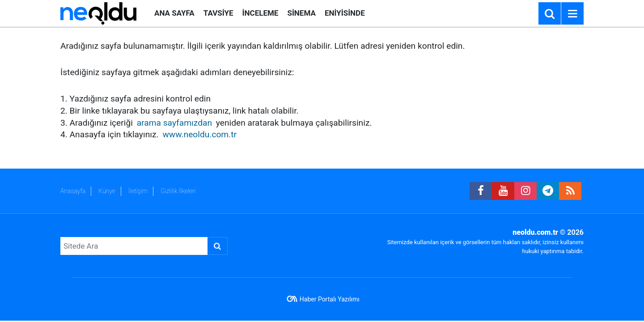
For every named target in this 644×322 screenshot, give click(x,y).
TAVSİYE (218, 13)
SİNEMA (301, 13)
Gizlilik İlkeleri (178, 191)
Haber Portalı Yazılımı (330, 299)
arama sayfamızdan (174, 123)
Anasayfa (73, 191)
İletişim (138, 191)
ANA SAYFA (174, 13)
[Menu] (572, 14)
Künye (107, 191)
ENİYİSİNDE (345, 13)
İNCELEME (261, 13)
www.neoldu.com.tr (199, 134)
